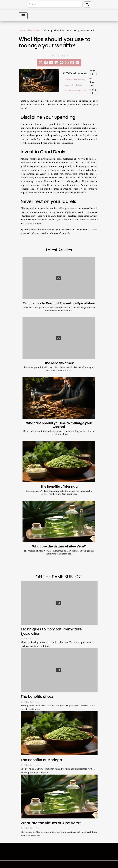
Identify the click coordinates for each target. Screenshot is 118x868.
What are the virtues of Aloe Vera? (59, 546)
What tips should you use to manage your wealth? (59, 425)
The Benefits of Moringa (59, 487)
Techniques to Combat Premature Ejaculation (59, 303)
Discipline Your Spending (75, 79)
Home (22, 31)
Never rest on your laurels (75, 91)
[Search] (55, 4)
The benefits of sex (59, 363)
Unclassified (34, 31)
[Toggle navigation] (23, 16)
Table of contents (76, 74)
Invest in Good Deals (73, 85)
